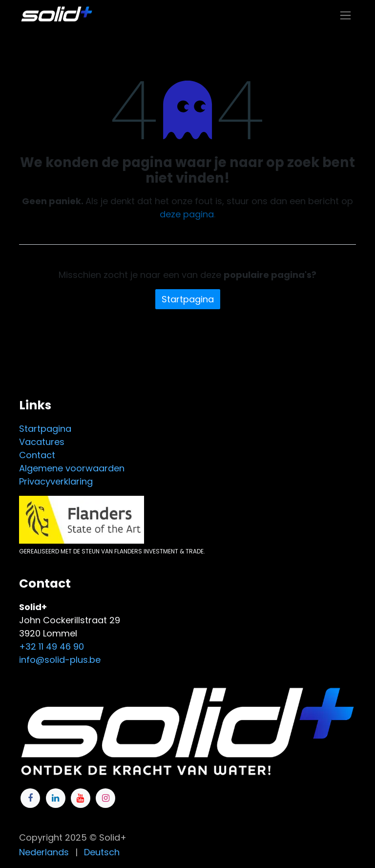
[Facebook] (30, 798)
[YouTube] (81, 798)
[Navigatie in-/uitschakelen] (345, 15)
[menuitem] (44, 852)
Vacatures (42, 442)
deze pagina (187, 214)
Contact (37, 455)
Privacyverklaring (56, 481)
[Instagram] (105, 798)
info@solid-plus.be (60, 660)
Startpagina (188, 299)
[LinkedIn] (56, 798)
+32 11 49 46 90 (52, 646)
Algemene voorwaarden (72, 468)
